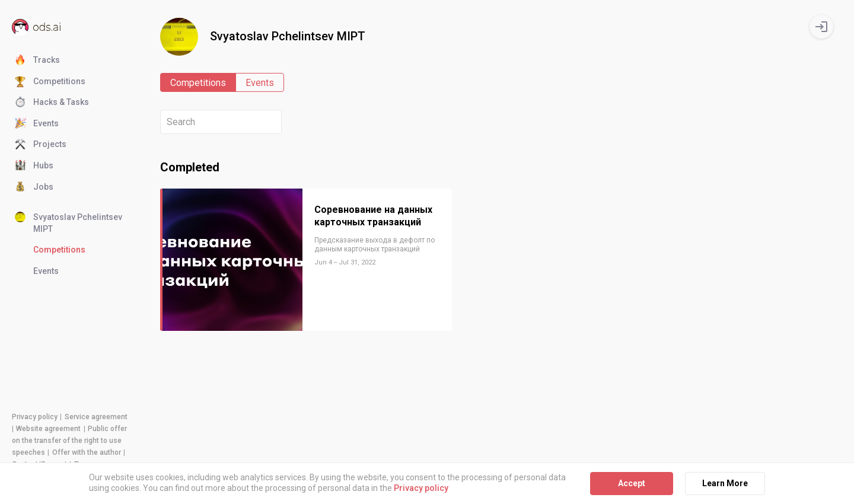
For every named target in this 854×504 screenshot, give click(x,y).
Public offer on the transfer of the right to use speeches (69, 441)
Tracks (37, 60)
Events (37, 124)
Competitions (50, 82)
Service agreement (96, 417)
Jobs (34, 187)
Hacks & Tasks (52, 103)
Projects (41, 145)
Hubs (34, 166)
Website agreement (48, 429)
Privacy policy (35, 417)
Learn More (725, 483)
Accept (632, 483)
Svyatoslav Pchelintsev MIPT (68, 223)
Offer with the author (87, 452)
